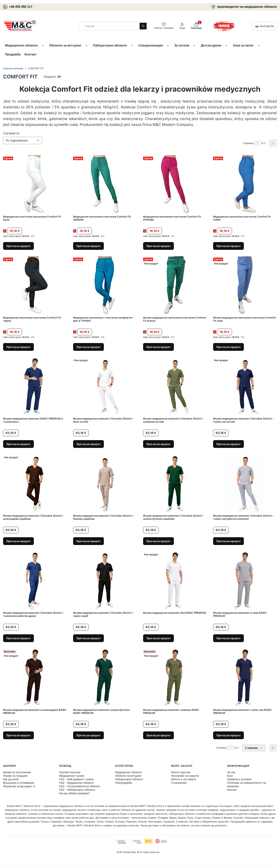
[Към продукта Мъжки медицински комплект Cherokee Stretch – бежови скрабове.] (105, 483)
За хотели (182, 45)
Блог (230, 776)
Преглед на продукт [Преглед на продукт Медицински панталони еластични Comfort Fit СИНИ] (228, 246)
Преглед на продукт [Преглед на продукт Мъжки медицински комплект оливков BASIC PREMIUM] (158, 735)
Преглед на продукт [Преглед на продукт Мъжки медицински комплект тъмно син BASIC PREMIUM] (228, 735)
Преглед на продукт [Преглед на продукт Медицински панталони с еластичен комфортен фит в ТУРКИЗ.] (88, 347)
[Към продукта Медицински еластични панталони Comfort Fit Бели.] (35, 184)
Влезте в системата (184, 779)
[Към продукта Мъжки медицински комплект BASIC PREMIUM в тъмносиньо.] (35, 386)
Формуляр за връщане (18, 786)
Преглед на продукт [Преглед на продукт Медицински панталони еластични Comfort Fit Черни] (18, 347)
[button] (143, 26)
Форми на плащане (15, 776)
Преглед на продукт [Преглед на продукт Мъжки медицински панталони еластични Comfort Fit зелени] (158, 347)
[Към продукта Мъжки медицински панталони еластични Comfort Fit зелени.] (175, 285)
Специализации (151, 45)
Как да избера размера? (74, 793)
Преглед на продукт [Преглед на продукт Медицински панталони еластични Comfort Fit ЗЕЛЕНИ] (88, 246)
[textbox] (23, 140)
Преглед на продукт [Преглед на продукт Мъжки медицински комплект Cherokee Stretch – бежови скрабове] (88, 541)
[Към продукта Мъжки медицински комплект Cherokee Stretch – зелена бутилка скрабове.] (175, 483)
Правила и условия (239, 779)
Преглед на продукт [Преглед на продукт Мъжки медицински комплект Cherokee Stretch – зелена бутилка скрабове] (158, 541)
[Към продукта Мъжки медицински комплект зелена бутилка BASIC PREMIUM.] (105, 678)
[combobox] (108, 26)
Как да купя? (11, 779)
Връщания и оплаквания (19, 783)
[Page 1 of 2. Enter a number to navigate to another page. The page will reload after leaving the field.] (257, 143)
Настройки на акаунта (185, 776)
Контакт (31, 54)
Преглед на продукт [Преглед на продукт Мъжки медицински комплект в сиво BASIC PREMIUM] (228, 638)
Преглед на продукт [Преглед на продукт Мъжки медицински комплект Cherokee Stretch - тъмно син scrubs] (228, 444)
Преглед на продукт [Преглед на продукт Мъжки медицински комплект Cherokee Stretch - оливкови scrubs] (158, 444)
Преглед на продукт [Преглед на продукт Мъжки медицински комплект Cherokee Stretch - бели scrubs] (88, 444)
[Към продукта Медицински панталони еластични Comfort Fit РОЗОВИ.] (175, 184)
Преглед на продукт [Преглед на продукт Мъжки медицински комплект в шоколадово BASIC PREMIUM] (18, 735)
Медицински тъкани (72, 776)
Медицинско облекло (21, 45)
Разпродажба (124, 783)
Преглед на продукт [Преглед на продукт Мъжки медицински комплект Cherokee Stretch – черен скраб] (88, 638)
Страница (248, 143)
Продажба (13, 54)
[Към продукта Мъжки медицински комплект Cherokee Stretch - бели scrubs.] (105, 386)
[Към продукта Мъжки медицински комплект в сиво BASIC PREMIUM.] (245, 580)
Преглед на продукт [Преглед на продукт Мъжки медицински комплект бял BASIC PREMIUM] (158, 638)
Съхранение (179, 783)
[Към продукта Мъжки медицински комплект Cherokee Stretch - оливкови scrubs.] (175, 386)
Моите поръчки (181, 772)
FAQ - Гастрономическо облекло (80, 786)
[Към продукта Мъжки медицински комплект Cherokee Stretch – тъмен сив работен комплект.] (245, 483)
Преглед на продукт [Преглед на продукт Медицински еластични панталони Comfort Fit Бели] (18, 246)
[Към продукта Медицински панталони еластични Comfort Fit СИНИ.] (245, 184)
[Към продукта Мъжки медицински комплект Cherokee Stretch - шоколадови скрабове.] (35, 483)
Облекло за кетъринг (65, 45)
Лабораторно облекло (110, 45)
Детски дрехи (211, 45)
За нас (231, 772)
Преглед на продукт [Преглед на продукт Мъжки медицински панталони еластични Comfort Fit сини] (228, 347)
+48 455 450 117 (18, 7)
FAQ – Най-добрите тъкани (76, 779)
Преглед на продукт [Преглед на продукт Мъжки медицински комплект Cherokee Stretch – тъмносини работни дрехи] (18, 638)
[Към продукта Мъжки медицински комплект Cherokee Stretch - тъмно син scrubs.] (245, 386)
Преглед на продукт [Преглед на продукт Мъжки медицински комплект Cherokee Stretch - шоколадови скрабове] (18, 541)
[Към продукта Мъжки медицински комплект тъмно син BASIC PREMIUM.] (245, 678)
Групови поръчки (70, 772)
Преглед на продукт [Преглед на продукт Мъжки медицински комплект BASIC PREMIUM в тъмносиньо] (18, 444)
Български (265, 26)
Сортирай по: (11, 133)
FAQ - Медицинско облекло (76, 783)
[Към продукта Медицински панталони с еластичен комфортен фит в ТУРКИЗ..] (105, 285)
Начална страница (13, 68)
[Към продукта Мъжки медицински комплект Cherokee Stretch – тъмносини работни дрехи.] (35, 580)
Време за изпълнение (17, 772)
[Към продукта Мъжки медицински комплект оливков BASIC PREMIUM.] (175, 678)
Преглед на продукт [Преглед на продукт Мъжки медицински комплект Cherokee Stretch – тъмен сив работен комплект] (228, 541)
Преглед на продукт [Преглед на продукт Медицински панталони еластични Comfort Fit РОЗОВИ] (158, 246)
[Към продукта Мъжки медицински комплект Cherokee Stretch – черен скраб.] (105, 580)
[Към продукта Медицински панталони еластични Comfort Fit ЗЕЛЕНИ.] (105, 184)
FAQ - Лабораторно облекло (77, 790)
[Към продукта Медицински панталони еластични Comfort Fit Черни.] (35, 285)
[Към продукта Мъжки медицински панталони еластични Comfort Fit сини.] (245, 285)
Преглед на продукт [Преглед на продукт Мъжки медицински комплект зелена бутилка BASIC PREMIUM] (88, 735)
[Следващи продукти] (254, 748)
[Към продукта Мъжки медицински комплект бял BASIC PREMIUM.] (175, 580)
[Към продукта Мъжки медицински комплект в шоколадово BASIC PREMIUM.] (35, 678)
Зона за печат (243, 45)
